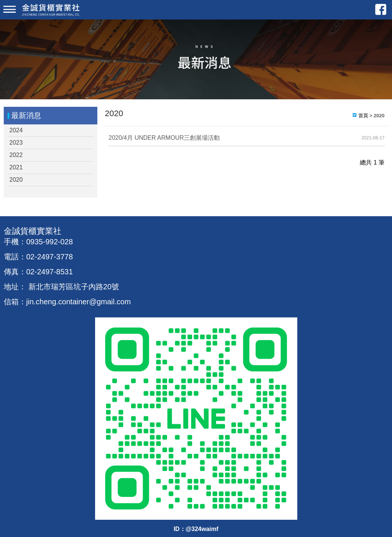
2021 (16, 167)
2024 (16, 130)
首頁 (363, 116)
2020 (16, 180)
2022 (16, 155)
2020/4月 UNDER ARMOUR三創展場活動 (164, 138)
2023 (16, 143)
